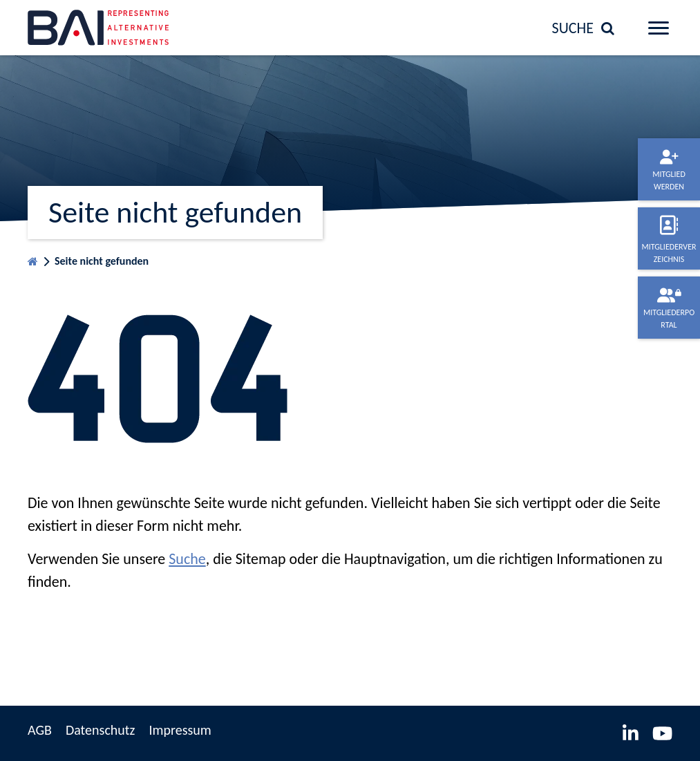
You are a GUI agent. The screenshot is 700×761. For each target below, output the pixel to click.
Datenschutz (101, 730)
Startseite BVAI (33, 258)
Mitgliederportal (669, 319)
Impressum (180, 730)
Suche (187, 559)
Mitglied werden (669, 180)
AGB (40, 730)
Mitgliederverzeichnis (669, 253)
